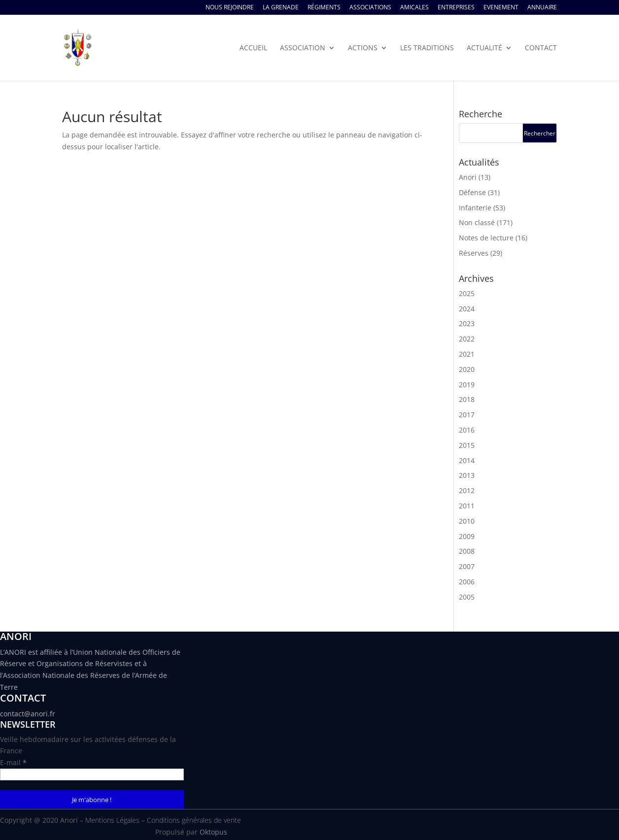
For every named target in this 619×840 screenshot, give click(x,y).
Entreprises (456, 8)
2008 (467, 551)
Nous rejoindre (230, 8)
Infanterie (475, 208)
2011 (467, 506)
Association (303, 48)
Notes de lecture (486, 238)
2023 (467, 323)
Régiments (324, 8)
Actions (363, 48)
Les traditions (427, 48)
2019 (467, 385)
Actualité (484, 48)
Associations (370, 8)
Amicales (414, 8)
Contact (541, 48)
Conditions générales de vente (194, 820)
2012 (467, 490)
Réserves (474, 253)
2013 (467, 475)
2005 (467, 597)
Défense (472, 192)
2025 (467, 293)
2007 (467, 566)
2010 (467, 521)
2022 (467, 339)
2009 (467, 536)
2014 (467, 460)
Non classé (477, 222)
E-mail (13, 762)
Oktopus (213, 832)
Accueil (253, 48)
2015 (467, 445)
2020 (467, 369)
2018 (467, 399)
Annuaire (542, 8)
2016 (467, 430)
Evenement (501, 8)
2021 (467, 354)
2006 (467, 582)
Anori (468, 177)
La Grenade (281, 8)
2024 (467, 309)
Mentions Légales (112, 820)
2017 (467, 415)
